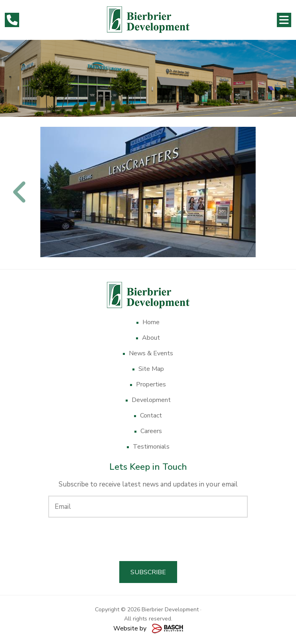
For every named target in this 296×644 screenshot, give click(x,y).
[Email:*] (148, 507)
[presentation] (148, 539)
